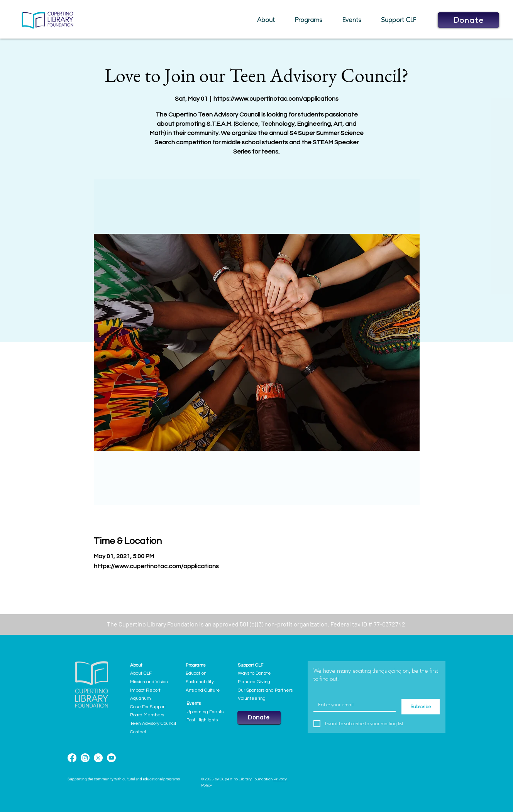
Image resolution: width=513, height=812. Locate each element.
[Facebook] (72, 758)
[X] (98, 758)
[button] (270, 20)
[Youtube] (111, 758)
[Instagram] (85, 758)
